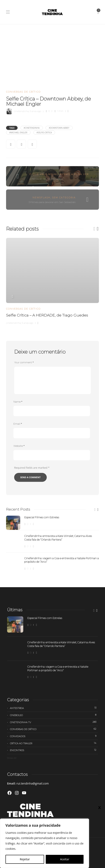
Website (19, 446)
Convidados (54, 736)
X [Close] (99, 807)
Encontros (54, 750)
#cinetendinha (32, 128)
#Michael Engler (18, 133)
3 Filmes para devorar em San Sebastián (52, 202)
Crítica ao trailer (54, 743)
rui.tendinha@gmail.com (33, 783)
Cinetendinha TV (54, 722)
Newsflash (41, 198)
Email (18, 424)
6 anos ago (35, 111)
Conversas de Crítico (23, 92)
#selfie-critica (44, 133)
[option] (52, 281)
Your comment (24, 362)
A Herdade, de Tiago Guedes (46, 179)
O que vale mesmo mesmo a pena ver (59, 174)
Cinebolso (54, 715)
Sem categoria (64, 198)
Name (18, 402)
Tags (12, 128)
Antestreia (54, 708)
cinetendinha (21, 111)
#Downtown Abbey (59, 128)
